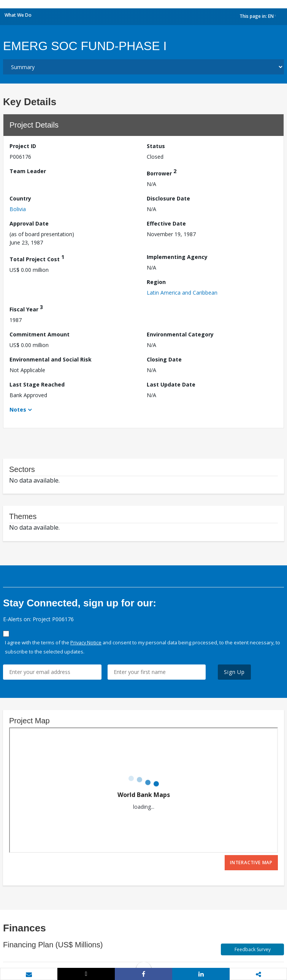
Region (156, 282)
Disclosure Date (168, 198)
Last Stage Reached (37, 384)
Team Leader (28, 171)
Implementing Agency (177, 257)
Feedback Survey (253, 949)
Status (156, 146)
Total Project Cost (37, 258)
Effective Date (166, 223)
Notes (18, 410)
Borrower (162, 172)
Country (20, 198)
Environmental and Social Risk (51, 359)
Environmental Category (180, 334)
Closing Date (164, 359)
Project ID (23, 146)
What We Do (18, 15)
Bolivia (18, 209)
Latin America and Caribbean (182, 293)
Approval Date (29, 223)
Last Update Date (171, 384)
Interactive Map (251, 862)
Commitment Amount (40, 334)
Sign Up (234, 672)
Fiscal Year (26, 308)
